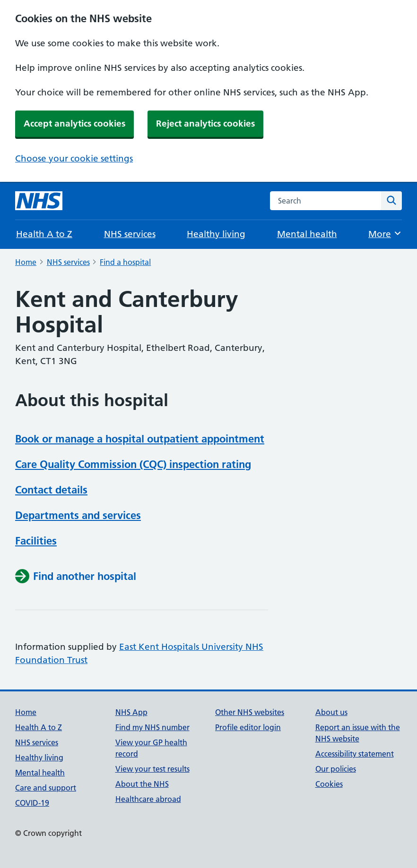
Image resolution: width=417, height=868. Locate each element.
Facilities (36, 541)
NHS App (131, 712)
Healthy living (216, 234)
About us (331, 712)
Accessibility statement (355, 754)
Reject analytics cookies (205, 123)
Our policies (336, 769)
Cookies (329, 784)
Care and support (46, 788)
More (385, 234)
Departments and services (78, 515)
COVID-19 (32, 803)
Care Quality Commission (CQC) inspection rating (133, 464)
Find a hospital (125, 262)
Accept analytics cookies (74, 123)
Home (26, 262)
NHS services (130, 234)
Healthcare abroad (148, 799)
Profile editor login (248, 727)
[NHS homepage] (39, 201)
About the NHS (142, 784)
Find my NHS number (152, 727)
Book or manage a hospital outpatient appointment (140, 439)
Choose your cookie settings (74, 158)
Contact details (51, 490)
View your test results (152, 769)
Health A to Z (44, 234)
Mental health (307, 234)
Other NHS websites (250, 712)
